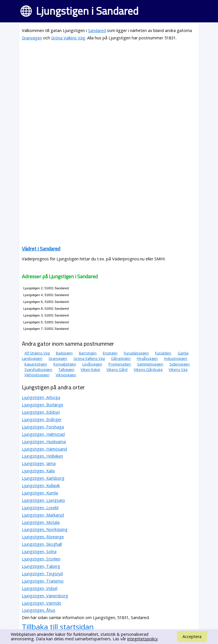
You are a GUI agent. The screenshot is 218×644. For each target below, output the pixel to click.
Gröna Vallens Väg (68, 38)
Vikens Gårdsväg (148, 369)
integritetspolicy (142, 639)
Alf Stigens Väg (37, 353)
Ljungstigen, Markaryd (43, 515)
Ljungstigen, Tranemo (43, 581)
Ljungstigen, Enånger (42, 419)
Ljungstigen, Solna (39, 551)
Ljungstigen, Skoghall (42, 544)
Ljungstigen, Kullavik (41, 485)
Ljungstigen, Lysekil (40, 508)
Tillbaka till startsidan (58, 627)
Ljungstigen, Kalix (38, 471)
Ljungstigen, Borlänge (43, 405)
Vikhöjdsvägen (37, 375)
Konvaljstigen (65, 364)
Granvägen (32, 38)
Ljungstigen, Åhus (39, 610)
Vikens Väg (178, 369)
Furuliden (163, 353)
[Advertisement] (109, 86)
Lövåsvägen (92, 364)
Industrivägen (176, 358)
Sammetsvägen (150, 364)
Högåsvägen (147, 358)
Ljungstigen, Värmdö (42, 603)
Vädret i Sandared (41, 249)
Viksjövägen (66, 375)
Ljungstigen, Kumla (40, 493)
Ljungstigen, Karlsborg (43, 478)
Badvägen (64, 353)
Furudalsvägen (136, 353)
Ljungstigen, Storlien (41, 559)
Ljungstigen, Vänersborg (45, 596)
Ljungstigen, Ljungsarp (43, 500)
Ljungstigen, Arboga (41, 397)
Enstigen (110, 353)
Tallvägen (66, 369)
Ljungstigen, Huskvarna (44, 442)
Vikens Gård (117, 369)
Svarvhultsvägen (38, 369)
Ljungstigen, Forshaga (43, 427)
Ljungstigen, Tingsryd (42, 574)
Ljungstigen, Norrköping (45, 529)
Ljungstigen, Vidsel (40, 588)
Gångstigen (121, 358)
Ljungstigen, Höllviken (42, 456)
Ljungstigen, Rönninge (43, 537)
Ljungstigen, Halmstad (43, 434)
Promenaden (120, 364)
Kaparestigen (36, 364)
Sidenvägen (180, 364)
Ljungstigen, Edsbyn (41, 412)
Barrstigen (88, 353)
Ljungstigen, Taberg (41, 566)
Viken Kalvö (90, 369)
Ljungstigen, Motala (41, 522)
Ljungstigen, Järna (39, 463)
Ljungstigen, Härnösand (44, 449)
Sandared (97, 30)
